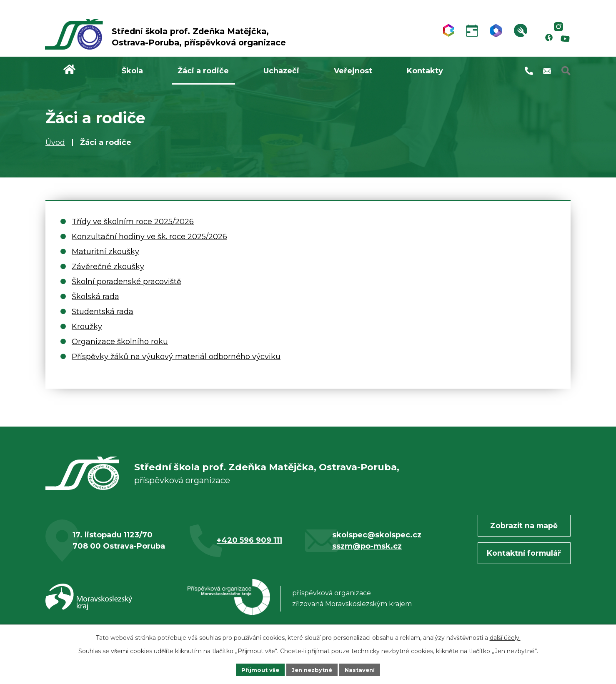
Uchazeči (281, 71)
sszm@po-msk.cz (367, 553)
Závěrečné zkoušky (108, 267)
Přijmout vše (257, 669)
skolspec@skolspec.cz (377, 542)
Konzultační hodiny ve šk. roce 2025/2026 (149, 237)
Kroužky (87, 327)
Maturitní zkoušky (105, 252)
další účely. (505, 637)
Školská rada (95, 297)
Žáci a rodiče (203, 71)
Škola (132, 71)
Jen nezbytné (312, 669)
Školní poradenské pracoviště (126, 282)
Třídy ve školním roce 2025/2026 (133, 222)
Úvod (55, 142)
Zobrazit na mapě (520, 533)
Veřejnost (353, 71)
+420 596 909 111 (249, 548)
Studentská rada (103, 312)
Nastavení (363, 669)
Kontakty (425, 71)
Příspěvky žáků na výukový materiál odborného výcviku (176, 357)
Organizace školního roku (120, 342)
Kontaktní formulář (520, 561)
